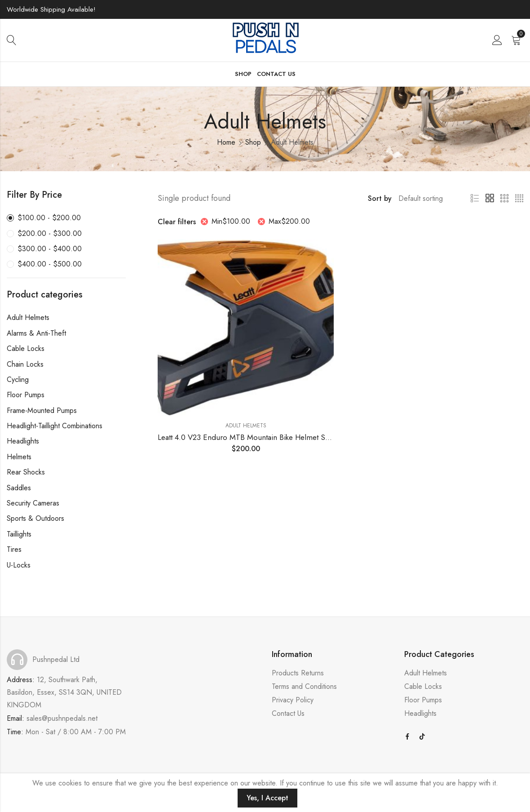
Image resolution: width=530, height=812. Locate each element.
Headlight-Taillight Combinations (55, 426)
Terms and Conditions (304, 686)
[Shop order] (424, 199)
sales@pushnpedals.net (62, 718)
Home (226, 142)
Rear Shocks (26, 472)
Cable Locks (26, 348)
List (475, 199)
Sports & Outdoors (35, 518)
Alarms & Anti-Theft (36, 333)
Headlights (23, 441)
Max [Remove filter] (289, 222)
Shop (253, 142)
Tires (14, 549)
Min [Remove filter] (231, 222)
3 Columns (504, 199)
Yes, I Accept (267, 798)
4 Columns (519, 199)
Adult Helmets (246, 426)
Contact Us (288, 713)
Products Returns (298, 673)
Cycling (18, 379)
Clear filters (177, 222)
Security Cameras (33, 503)
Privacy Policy (293, 700)
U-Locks (19, 565)
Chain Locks (25, 364)
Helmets (19, 457)
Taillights (19, 534)
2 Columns (490, 199)
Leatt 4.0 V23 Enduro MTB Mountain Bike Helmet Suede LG (256, 437)
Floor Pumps (26, 395)
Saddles (19, 488)
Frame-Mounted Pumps (42, 410)
